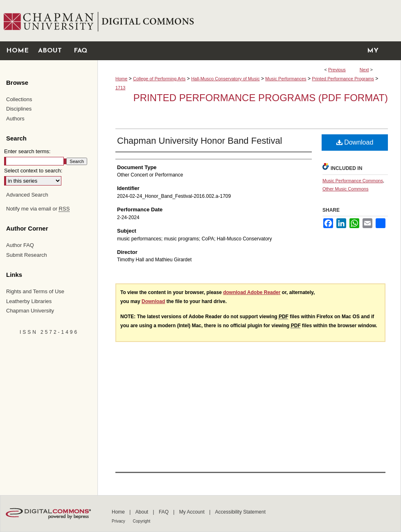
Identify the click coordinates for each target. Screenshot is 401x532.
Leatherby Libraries (29, 301)
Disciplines (19, 109)
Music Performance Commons (353, 181)
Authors (15, 119)
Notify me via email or (38, 209)
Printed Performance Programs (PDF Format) (261, 98)
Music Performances (286, 79)
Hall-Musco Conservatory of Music (225, 79)
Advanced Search (27, 195)
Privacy (119, 521)
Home (121, 79)
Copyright (142, 521)
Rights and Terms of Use (35, 291)
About (143, 512)
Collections (19, 99)
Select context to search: (33, 171)
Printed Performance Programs (343, 79)
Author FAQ (20, 245)
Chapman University (30, 311)
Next (364, 70)
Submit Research (27, 255)
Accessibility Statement (240, 512)
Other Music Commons (345, 189)
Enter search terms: (27, 151)
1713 (120, 88)
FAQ (164, 512)
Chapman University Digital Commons (249, 21)
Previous (337, 70)
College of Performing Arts (159, 79)
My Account (193, 512)
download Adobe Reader (252, 292)
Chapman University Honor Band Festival (200, 141)
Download (355, 142)
